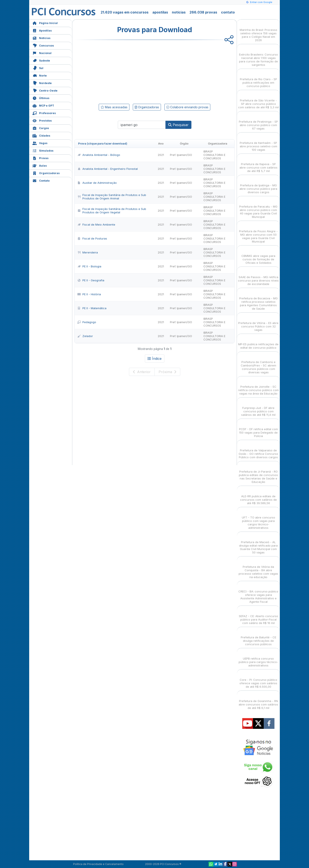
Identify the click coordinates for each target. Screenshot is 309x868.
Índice (155, 359)
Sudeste (41, 60)
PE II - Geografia (91, 280)
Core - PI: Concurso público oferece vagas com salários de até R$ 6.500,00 (258, 679)
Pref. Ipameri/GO (181, 155)
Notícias (41, 38)
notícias (179, 12)
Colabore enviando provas (187, 107)
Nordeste (42, 83)
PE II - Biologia (89, 266)
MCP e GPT (43, 105)
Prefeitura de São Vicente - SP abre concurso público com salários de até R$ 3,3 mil (258, 100)
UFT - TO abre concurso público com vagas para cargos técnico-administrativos (258, 519)
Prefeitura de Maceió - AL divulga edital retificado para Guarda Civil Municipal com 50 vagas (258, 543)
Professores (44, 113)
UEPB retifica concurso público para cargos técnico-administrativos (258, 658)
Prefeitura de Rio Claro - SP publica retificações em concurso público (258, 79)
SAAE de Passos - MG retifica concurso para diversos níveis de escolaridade (258, 277)
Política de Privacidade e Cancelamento (98, 864)
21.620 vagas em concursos (125, 12)
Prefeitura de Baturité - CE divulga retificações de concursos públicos (258, 637)
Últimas (41, 98)
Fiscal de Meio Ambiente (96, 225)
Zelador (85, 336)
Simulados (43, 150)
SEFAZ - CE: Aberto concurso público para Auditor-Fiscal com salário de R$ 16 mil (258, 616)
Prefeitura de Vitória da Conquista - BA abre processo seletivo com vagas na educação (258, 568)
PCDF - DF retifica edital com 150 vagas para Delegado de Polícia (258, 429)
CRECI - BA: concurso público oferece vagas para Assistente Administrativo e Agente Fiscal (258, 593)
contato (228, 12)
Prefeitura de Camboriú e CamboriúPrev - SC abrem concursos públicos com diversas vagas (258, 363)
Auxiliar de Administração (97, 183)
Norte (40, 75)
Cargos (41, 128)
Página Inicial (45, 23)
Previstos (42, 120)
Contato (41, 180)
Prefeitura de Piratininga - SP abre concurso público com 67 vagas (258, 121)
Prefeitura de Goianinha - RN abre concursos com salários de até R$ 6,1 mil (258, 701)
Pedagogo (87, 322)
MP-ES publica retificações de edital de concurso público (258, 342)
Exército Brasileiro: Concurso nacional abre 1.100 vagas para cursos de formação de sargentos (258, 56)
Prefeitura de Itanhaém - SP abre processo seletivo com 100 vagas (258, 142)
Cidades (41, 135)
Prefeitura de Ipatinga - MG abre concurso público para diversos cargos (258, 185)
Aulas (40, 165)
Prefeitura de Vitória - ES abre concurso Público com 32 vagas (258, 323)
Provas (40, 158)
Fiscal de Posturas (92, 238)
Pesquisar (178, 125)
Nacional (42, 53)
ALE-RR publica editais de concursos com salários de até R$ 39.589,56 (258, 496)
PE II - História (89, 294)
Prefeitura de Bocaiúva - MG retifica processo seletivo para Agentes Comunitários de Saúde (258, 300)
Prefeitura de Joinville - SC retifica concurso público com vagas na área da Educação (258, 386)
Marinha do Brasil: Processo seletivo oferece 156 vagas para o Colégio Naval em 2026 (258, 31)
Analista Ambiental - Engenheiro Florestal (108, 169)
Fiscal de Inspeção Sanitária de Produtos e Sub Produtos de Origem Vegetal (112, 211)
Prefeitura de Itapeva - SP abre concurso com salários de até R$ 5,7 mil (258, 164)
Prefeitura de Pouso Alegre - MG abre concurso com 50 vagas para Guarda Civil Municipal (258, 233)
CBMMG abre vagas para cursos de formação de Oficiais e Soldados (258, 255)
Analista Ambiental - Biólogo (99, 155)
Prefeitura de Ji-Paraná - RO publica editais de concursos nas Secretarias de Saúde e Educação (258, 473)
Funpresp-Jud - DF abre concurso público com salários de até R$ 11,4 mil (258, 408)
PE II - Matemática (92, 308)
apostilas (160, 12)
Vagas (40, 143)
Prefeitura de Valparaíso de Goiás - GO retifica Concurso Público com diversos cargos (258, 450)
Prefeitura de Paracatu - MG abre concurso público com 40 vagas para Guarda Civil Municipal (258, 208)
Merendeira (88, 252)
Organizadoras (46, 173)
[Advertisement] (120, 71)
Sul (38, 68)
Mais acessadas (114, 107)
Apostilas (42, 30)
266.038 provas (203, 12)
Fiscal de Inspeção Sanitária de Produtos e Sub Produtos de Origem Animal (112, 197)
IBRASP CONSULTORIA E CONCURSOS (214, 155)
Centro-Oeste (45, 90)
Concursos (43, 45)
